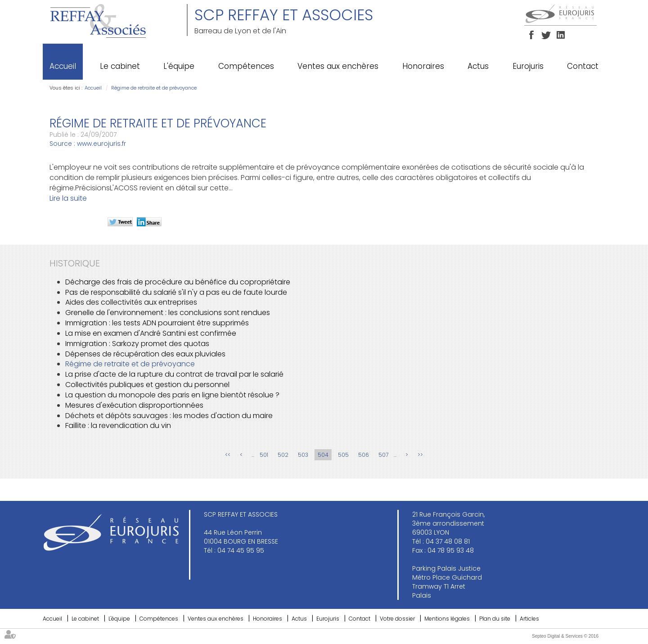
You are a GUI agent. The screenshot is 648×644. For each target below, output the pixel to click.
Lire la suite (68, 198)
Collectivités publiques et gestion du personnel (147, 385)
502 (283, 455)
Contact (583, 66)
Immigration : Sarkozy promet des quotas (137, 344)
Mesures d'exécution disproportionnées (134, 405)
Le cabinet (120, 66)
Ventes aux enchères (338, 66)
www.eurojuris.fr (101, 144)
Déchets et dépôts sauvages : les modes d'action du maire (169, 416)
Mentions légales (447, 619)
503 (303, 455)
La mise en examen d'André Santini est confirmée (151, 333)
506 (364, 455)
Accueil (63, 66)
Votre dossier (397, 619)
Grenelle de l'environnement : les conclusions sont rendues (168, 313)
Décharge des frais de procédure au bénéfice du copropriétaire (178, 282)
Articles (529, 619)
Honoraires (423, 66)
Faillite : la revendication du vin (118, 426)
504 (323, 455)
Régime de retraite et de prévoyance (154, 88)
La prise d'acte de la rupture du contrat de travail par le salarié (174, 374)
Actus (478, 66)
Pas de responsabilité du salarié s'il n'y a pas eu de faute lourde (176, 292)
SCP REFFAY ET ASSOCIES (284, 15)
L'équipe (179, 66)
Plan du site (495, 619)
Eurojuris (528, 66)
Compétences (246, 66)
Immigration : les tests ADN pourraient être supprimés (157, 323)
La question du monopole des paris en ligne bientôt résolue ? (172, 395)
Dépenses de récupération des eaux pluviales (145, 354)
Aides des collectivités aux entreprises (131, 302)
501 (264, 455)
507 (383, 455)
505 (343, 455)
